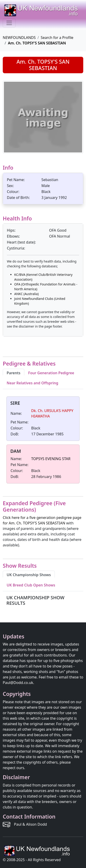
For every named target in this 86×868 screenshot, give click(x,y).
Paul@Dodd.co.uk (18, 683)
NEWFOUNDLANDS (19, 38)
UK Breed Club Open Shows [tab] (31, 585)
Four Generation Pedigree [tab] (51, 373)
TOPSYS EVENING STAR (51, 459)
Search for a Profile (57, 38)
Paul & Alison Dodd (31, 824)
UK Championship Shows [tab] (29, 575)
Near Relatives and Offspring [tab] (32, 383)
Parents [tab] (14, 373)
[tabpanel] (43, 441)
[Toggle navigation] (9, 23)
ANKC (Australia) (26, 294)
